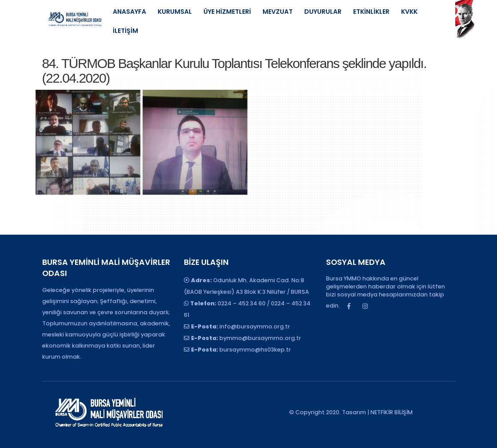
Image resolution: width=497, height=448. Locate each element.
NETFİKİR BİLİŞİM (392, 412)
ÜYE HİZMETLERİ (227, 12)
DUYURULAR (323, 12)
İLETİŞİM (125, 31)
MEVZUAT (278, 12)
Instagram (365, 306)
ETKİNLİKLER (371, 12)
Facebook (349, 306)
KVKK (409, 12)
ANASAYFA (129, 12)
